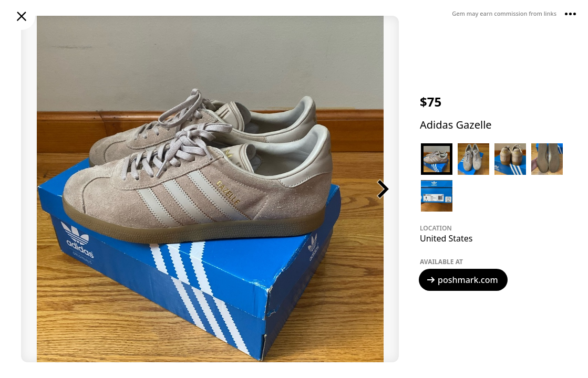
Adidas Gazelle (456, 125)
